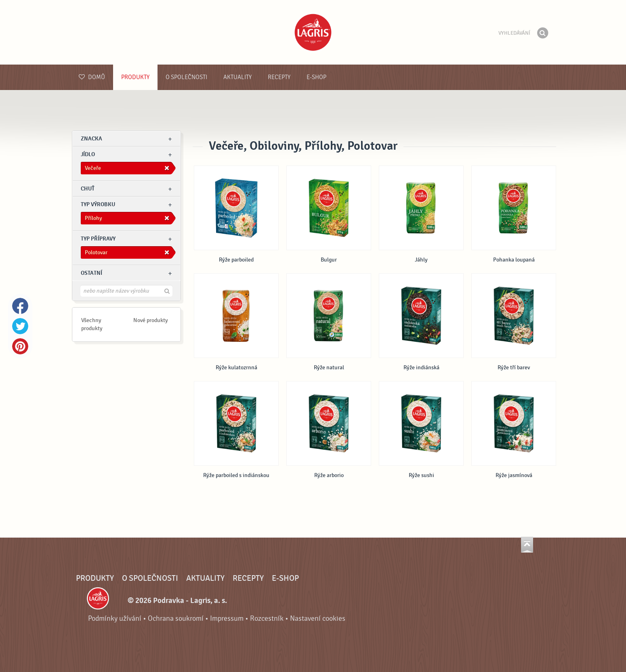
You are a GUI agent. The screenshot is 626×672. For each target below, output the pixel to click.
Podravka (313, 32)
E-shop (316, 77)
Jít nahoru (527, 545)
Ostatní (91, 273)
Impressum (227, 619)
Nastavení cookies (318, 619)
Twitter (20, 326)
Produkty (135, 77)
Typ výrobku (98, 204)
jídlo (88, 154)
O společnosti (186, 77)
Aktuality (237, 77)
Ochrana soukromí (176, 619)
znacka (91, 139)
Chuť (88, 189)
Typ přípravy (98, 239)
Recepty (279, 77)
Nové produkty (151, 320)
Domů (92, 77)
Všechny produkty (92, 324)
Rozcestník (267, 619)
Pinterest (20, 346)
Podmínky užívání (115, 619)
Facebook (20, 306)
